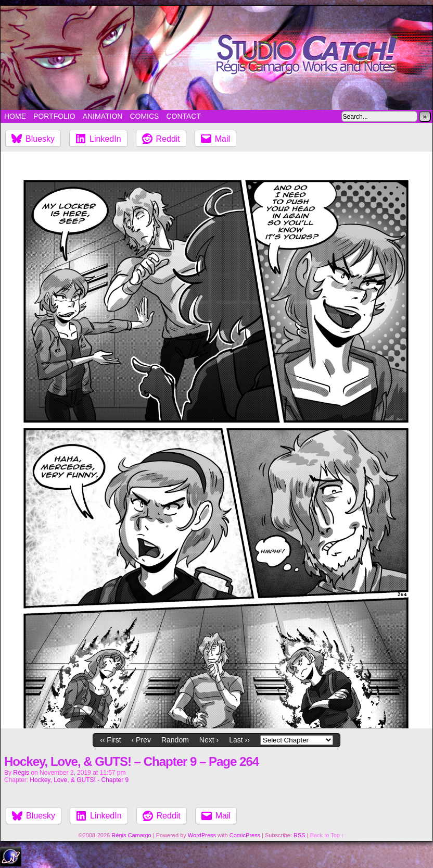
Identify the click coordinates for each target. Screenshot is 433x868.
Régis (21, 773)
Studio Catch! (216, 58)
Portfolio (54, 116)
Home (15, 116)
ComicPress (245, 835)
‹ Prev (141, 740)
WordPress (202, 835)
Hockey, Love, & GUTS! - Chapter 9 (79, 780)
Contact (183, 116)
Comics (144, 116)
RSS (300, 835)
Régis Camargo (131, 835)
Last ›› (239, 740)
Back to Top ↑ (327, 835)
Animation (103, 116)
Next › (209, 740)
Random (175, 740)
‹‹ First (110, 740)
